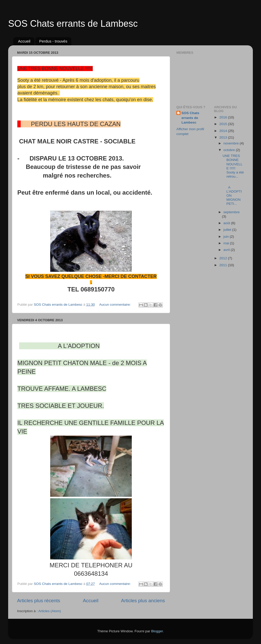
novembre (232, 143)
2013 (224, 137)
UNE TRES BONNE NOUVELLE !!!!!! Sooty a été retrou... (233, 166)
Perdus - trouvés (53, 41)
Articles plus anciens (143, 601)
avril (227, 250)
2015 (224, 124)
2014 (224, 131)
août (227, 223)
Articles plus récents (39, 601)
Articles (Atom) (50, 611)
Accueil (24, 41)
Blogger (157, 631)
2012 (224, 258)
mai (227, 243)
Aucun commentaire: (115, 305)
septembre (232, 212)
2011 (224, 265)
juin (227, 237)
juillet (228, 230)
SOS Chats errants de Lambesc (73, 24)
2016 (224, 117)
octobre (230, 150)
